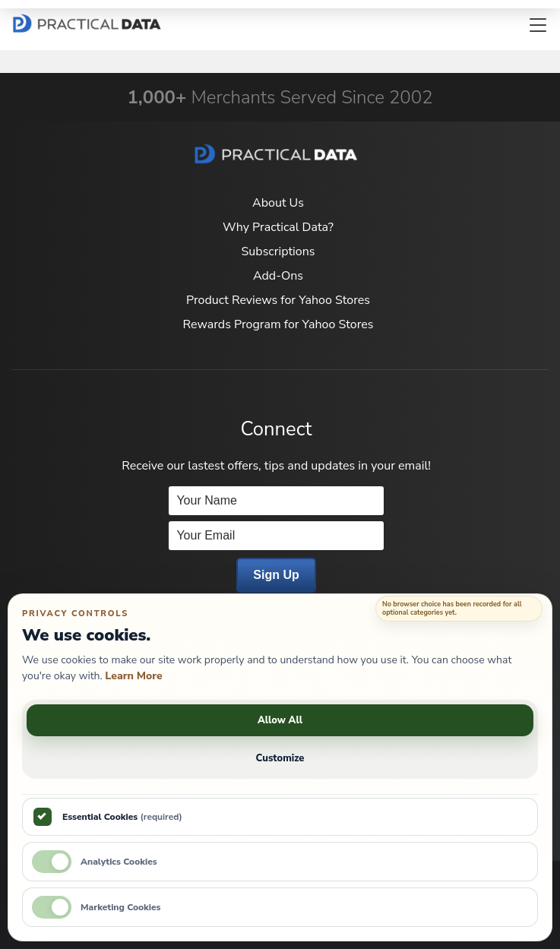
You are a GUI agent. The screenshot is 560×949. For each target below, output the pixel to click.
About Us (278, 203)
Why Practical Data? (278, 227)
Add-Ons (278, 276)
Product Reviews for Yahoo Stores (278, 300)
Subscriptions (278, 251)
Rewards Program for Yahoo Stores (278, 324)
